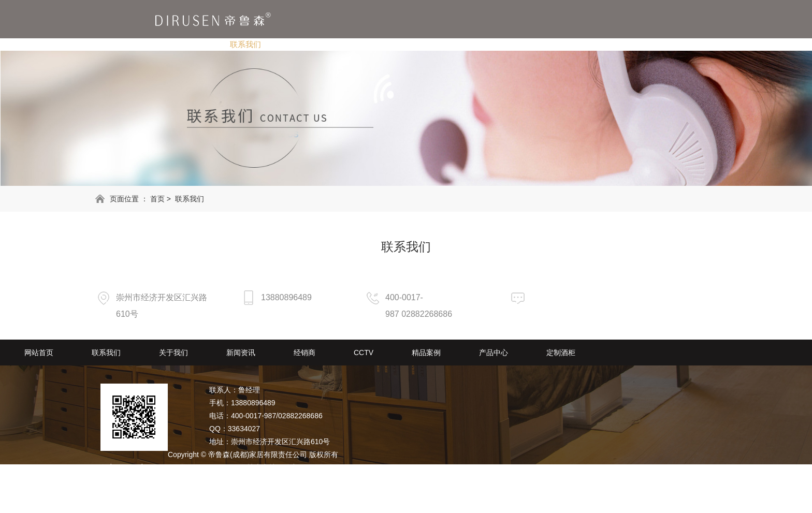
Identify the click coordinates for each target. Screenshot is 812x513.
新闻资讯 (361, 44)
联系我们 (245, 44)
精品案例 (518, 44)
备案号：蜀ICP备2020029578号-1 (186, 467)
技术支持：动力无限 (280, 467)
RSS (143, 480)
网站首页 (187, 44)
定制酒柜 (634, 44)
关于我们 (303, 44)
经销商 (416, 44)
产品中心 (576, 44)
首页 (157, 199)
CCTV (465, 44)
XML (164, 480)
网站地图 (115, 480)
